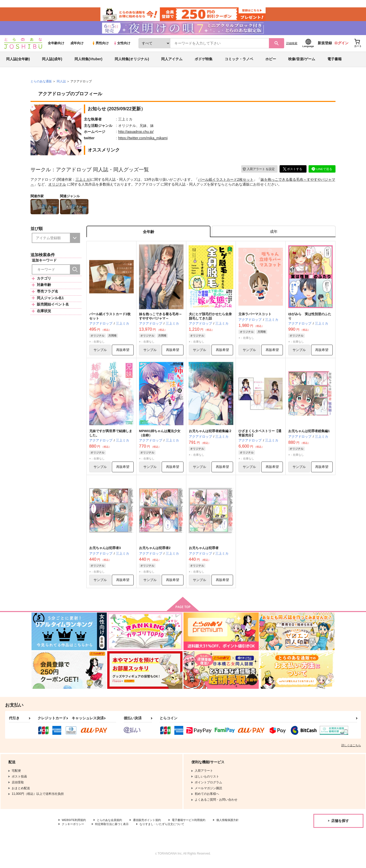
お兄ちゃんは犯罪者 (204, 552)
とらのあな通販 (41, 84)
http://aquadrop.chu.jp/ (136, 134)
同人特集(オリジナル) (132, 62)
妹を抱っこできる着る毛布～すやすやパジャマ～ (161, 320)
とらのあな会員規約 (112, 825)
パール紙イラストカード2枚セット (226, 182)
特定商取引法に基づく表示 (115, 829)
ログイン (341, 46)
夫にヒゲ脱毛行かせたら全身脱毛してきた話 (210, 320)
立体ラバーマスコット (255, 318)
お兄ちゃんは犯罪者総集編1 (309, 435)
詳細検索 (292, 46)
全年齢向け (56, 46)
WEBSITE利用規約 (75, 825)
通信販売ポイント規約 (152, 825)
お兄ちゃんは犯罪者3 (105, 552)
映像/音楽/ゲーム (302, 62)
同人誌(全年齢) (18, 62)
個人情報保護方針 (238, 825)
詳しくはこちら (351, 750)
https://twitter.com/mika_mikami (143, 141)
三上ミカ (83, 182)
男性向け (100, 46)
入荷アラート (258, 172)
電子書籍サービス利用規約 (197, 825)
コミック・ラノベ (239, 62)
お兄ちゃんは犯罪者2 (155, 552)
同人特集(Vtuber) (88, 62)
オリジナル (57, 187)
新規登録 (325, 46)
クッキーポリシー (74, 829)
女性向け (122, 46)
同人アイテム (172, 62)
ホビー (271, 62)
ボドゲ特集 (204, 62)
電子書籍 (334, 62)
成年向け (77, 46)
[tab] (274, 235)
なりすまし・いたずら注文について (169, 829)
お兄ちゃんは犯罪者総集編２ (210, 435)
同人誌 (61, 84)
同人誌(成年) (52, 62)
